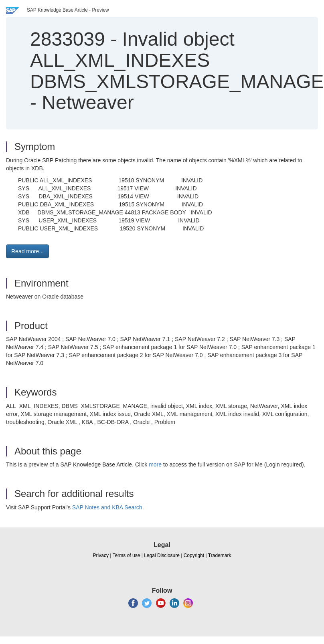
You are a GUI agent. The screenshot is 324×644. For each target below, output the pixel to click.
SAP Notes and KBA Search (107, 507)
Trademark (220, 555)
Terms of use (127, 555)
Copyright (194, 555)
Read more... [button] (27, 251)
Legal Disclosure (162, 555)
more (155, 464)
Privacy (101, 555)
